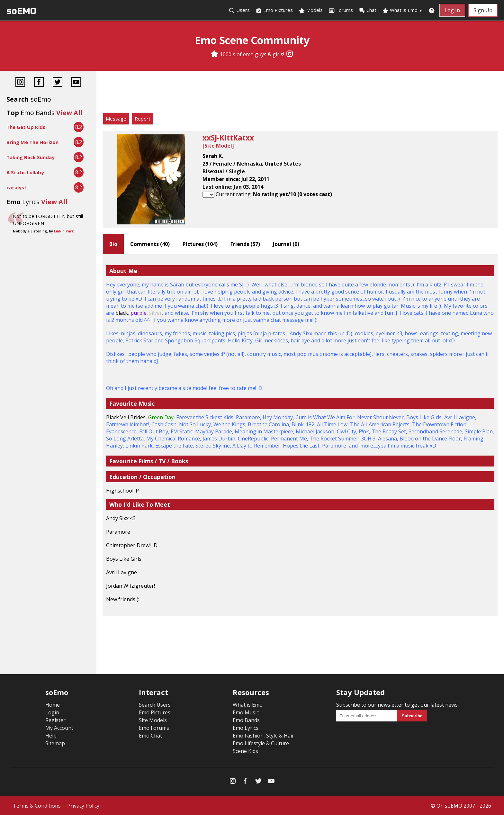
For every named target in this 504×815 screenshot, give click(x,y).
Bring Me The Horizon (32, 142)
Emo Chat (150, 736)
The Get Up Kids (26, 127)
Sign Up (483, 10)
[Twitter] (58, 83)
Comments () (150, 244)
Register (55, 720)
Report (143, 119)
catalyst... (18, 187)
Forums (341, 10)
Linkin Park (64, 231)
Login (52, 712)
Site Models (153, 720)
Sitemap (55, 743)
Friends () (245, 244)
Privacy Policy (83, 806)
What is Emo (402, 10)
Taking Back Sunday (31, 157)
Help (51, 736)
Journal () (286, 244)
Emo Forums (154, 728)
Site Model (218, 146)
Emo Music (246, 712)
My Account (59, 728)
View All (69, 113)
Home (53, 705)
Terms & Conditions (37, 806)
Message (116, 119)
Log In (452, 10)
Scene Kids (245, 751)
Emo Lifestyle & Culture (261, 743)
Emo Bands (246, 720)
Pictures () (200, 244)
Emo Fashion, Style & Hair (263, 736)
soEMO (21, 11)
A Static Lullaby (25, 172)
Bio (113, 244)
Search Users (155, 705)
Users (239, 10)
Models (311, 10)
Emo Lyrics (246, 728)
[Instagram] (290, 54)
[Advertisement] (300, 93)
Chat (368, 10)
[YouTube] (76, 83)
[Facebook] (39, 83)
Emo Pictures (274, 10)
